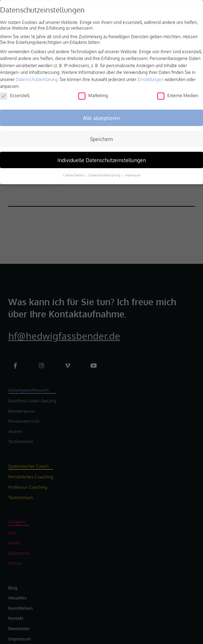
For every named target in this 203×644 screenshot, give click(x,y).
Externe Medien (178, 91)
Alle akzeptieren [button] (101, 113)
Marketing (93, 91)
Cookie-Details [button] (74, 171)
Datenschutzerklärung (37, 75)
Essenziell (15, 91)
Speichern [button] (101, 134)
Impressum (133, 171)
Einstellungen (150, 75)
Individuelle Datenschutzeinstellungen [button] (102, 155)
